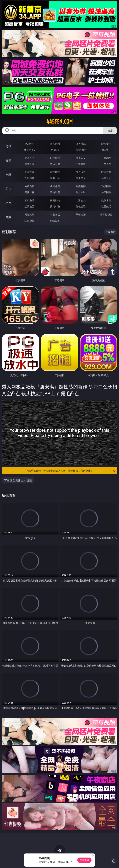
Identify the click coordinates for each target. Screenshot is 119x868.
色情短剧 (55, 221)
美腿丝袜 (29, 192)
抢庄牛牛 (106, 150)
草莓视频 (81, 215)
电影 (8, 175)
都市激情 (29, 200)
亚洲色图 (55, 186)
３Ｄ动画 (106, 158)
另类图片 (106, 192)
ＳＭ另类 (106, 164)
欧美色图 (81, 186)
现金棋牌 (81, 150)
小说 (8, 203)
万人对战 (81, 144)
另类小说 (55, 206)
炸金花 (55, 150)
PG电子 (30, 144)
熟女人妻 (29, 164)
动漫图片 (106, 186)
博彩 (8, 146)
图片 (8, 189)
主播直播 (81, 164)
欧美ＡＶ (81, 158)
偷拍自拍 (55, 172)
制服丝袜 (29, 178)
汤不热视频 (106, 215)
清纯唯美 (55, 192)
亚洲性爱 (29, 172)
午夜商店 (55, 215)
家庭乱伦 (55, 200)
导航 (8, 217)
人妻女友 (81, 200)
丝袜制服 (55, 164)
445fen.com (59, 122)
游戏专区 (106, 144)
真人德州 (55, 144)
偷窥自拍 (29, 186)
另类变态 (106, 178)
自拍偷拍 (55, 158)
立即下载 (84, 860)
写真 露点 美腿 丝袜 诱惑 (18, 480)
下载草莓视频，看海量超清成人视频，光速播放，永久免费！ (71, 471)
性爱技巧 (106, 206)
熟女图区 (81, 192)
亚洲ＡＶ (29, 158)
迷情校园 (29, 206)
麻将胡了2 (29, 150)
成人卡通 (81, 172)
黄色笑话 (81, 206)
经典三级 (55, 178)
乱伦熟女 (81, 178)
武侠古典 (106, 200)
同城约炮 (29, 215)
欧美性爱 (106, 172)
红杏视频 (29, 221)
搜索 (110, 131)
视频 (8, 160)
